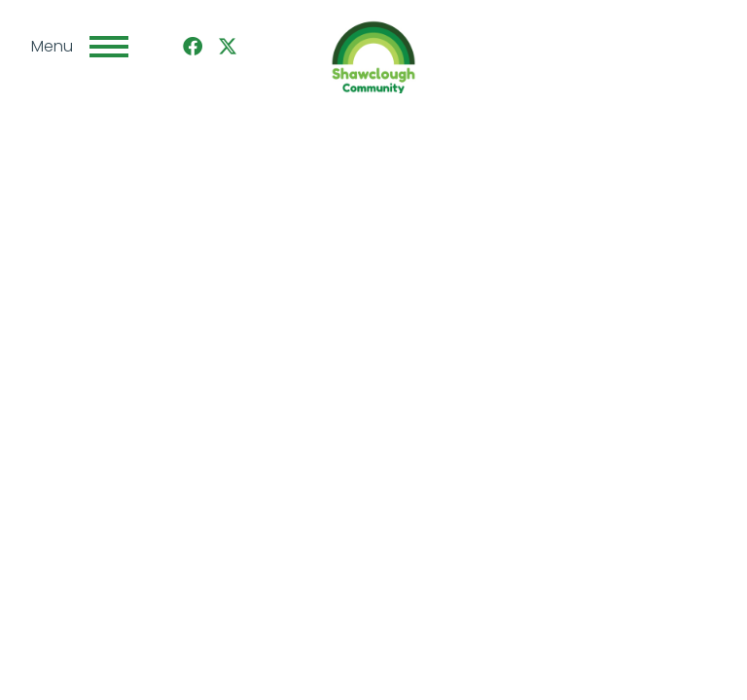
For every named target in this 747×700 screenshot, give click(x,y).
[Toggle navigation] (109, 47)
